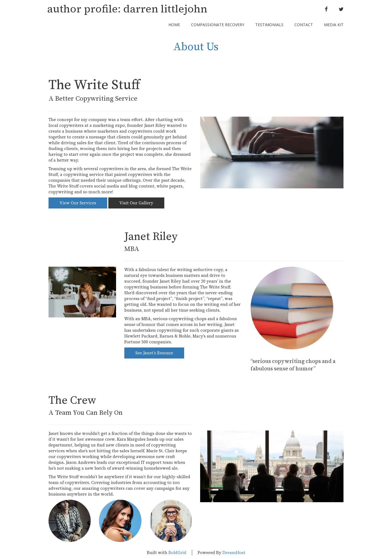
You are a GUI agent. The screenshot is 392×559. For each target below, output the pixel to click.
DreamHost (234, 553)
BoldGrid (177, 553)
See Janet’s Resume (154, 353)
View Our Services (78, 203)
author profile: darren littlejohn (127, 9)
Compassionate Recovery (218, 25)
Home (174, 25)
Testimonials (269, 25)
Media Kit (334, 25)
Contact (304, 25)
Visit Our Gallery (136, 203)
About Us (196, 47)
